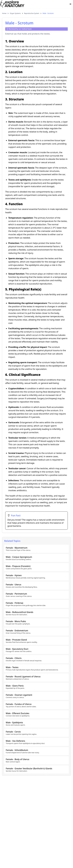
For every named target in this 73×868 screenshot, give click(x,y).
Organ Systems (15, 13)
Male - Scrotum (48, 13)
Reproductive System (32, 13)
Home (4, 13)
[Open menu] (70, 4)
